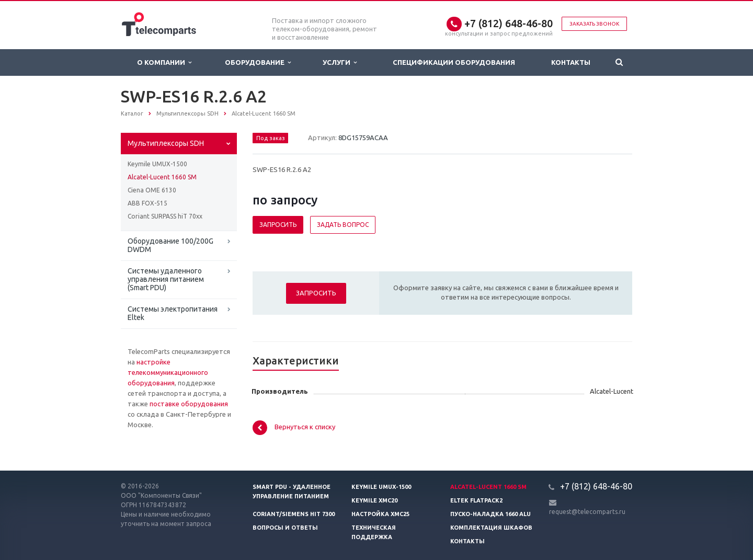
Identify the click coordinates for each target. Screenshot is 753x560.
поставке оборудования (189, 404)
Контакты (571, 62)
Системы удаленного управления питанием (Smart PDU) (166, 279)
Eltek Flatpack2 (476, 500)
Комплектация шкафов (491, 528)
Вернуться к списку (294, 428)
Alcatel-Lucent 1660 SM (162, 177)
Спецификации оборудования (454, 62)
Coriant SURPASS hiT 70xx (165, 216)
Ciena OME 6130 (152, 190)
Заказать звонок (594, 24)
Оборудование (258, 62)
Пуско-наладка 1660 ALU (490, 514)
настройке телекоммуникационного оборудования (168, 372)
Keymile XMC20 (374, 500)
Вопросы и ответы (285, 528)
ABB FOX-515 (147, 203)
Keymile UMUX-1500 (157, 164)
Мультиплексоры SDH (166, 143)
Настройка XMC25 (380, 514)
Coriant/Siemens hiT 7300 (294, 514)
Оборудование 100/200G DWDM (170, 245)
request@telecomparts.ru (587, 512)
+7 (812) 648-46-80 (509, 23)
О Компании (164, 62)
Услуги (340, 62)
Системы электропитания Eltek (173, 313)
